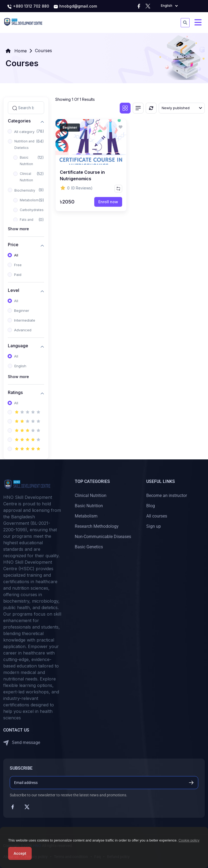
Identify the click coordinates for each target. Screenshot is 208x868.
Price (13, 245)
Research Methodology (97, 526)
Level (14, 290)
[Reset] (151, 108)
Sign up (154, 526)
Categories (19, 121)
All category (24, 132)
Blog (151, 506)
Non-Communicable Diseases (103, 537)
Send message (22, 743)
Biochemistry (25, 190)
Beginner (22, 311)
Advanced (23, 330)
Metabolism (29, 200)
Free (18, 265)
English (20, 366)
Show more (18, 229)
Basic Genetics (89, 547)
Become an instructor (167, 495)
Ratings (15, 393)
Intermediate (25, 320)
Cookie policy (189, 840)
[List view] (138, 108)
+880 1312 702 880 (28, 6)
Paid (18, 275)
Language (18, 346)
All (16, 255)
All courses (157, 516)
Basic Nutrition (26, 161)
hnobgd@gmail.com (75, 6)
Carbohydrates (32, 210)
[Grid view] (125, 108)
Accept (20, 853)
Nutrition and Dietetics (24, 144)
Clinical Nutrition (26, 177)
